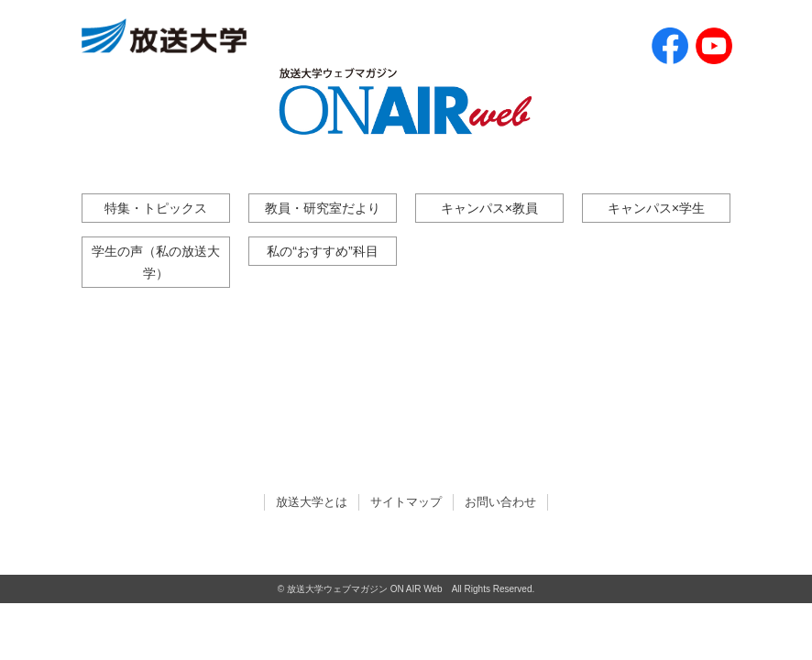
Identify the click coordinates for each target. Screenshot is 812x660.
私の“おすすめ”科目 (323, 251)
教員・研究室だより (323, 208)
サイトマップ (406, 502)
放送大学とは (312, 502)
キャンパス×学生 (656, 208)
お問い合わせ (500, 502)
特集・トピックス (156, 208)
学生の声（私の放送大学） (156, 262)
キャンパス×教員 (489, 208)
